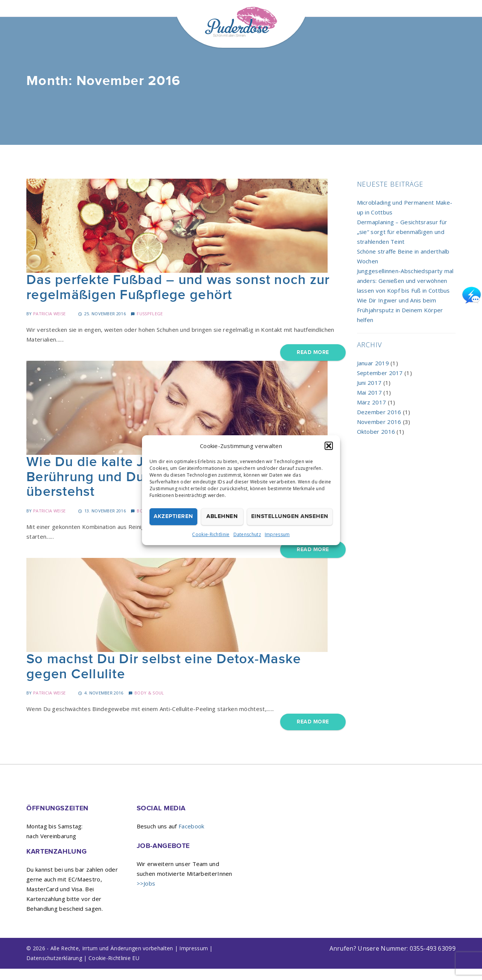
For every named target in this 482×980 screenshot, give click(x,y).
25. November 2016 (102, 325)
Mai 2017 (369, 404)
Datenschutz (247, 534)
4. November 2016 (101, 704)
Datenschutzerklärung (54, 969)
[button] (329, 446)
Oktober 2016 (376, 443)
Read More (313, 364)
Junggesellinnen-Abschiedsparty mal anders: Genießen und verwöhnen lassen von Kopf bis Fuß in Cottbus (405, 292)
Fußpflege (150, 325)
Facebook (191, 837)
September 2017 (380, 384)
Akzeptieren (173, 516)
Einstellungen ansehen (290, 516)
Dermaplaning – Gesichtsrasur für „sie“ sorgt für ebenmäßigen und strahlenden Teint (402, 243)
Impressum (277, 534)
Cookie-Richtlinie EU (114, 969)
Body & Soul (149, 704)
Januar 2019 (373, 374)
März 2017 (372, 413)
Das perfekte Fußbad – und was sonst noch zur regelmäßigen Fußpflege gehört (178, 299)
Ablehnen (222, 516)
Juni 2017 (369, 394)
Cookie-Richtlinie (211, 534)
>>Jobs (146, 895)
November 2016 (379, 433)
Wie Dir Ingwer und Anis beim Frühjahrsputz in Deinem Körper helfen (400, 321)
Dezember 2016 (379, 423)
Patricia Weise (49, 325)
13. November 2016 (102, 522)
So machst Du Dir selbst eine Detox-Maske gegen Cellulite (164, 678)
